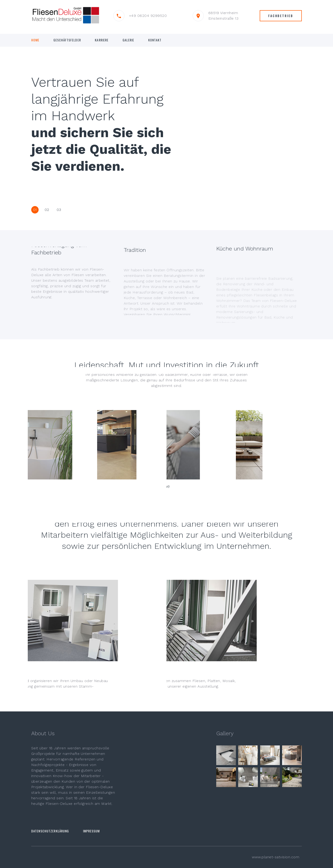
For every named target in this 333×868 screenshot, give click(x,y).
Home (35, 40)
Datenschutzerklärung (50, 831)
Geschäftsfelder (67, 40)
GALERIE (128, 40)
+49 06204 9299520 (148, 16)
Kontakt (155, 40)
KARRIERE (102, 40)
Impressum (91, 831)
